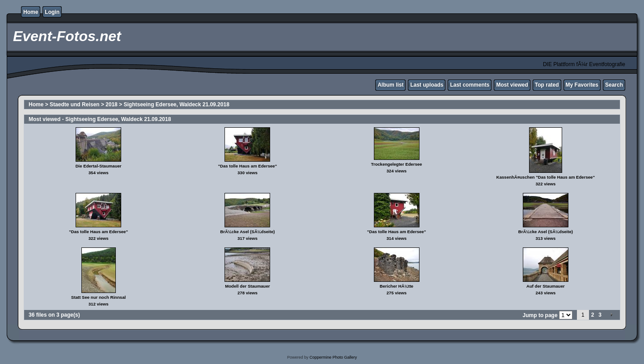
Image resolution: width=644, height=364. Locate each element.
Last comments (470, 85)
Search (614, 85)
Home (31, 12)
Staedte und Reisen (74, 105)
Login (52, 12)
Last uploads (427, 85)
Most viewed (512, 85)
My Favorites (582, 85)
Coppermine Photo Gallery (333, 357)
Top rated (547, 85)
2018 (112, 105)
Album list (390, 85)
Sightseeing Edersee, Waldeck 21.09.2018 (176, 105)
